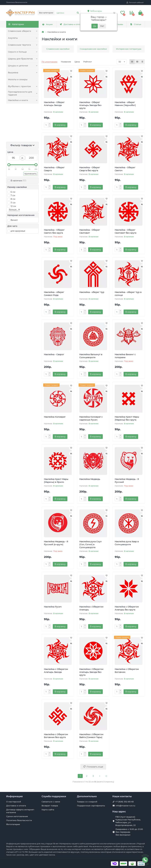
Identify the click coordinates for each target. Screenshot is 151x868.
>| (106, 776)
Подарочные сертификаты (91, 806)
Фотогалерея (13, 824)
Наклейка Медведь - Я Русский (127, 481)
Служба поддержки (54, 796)
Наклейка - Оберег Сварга (54, 169)
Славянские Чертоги (19, 45)
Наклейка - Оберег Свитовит (90, 231)
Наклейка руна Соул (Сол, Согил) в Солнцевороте (90, 544)
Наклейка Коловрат (55, 417)
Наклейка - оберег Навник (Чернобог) (125, 104)
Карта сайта (48, 810)
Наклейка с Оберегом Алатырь (91, 608)
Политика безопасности (17, 2)
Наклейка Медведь (90, 479)
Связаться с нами (51, 802)
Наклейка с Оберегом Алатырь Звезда (56, 671)
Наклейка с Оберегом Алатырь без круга (127, 608)
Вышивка (13, 73)
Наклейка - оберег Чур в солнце (128, 294)
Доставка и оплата (71, 24)
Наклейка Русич (53, 607)
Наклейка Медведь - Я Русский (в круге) (56, 543)
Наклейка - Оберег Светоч (125, 169)
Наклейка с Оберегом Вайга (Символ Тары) (91, 736)
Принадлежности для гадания (19, 93)
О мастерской (14, 802)
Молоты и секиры (17, 79)
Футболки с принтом (19, 86)
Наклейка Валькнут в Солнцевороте (91, 356)
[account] (135, 3)
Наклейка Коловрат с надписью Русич (91, 418)
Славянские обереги (19, 31)
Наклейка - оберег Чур (92, 292)
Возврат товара (50, 806)
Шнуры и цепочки (17, 66)
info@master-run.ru (125, 806)
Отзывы (117, 24)
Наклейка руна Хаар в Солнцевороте (127, 543)
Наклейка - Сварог (54, 354)
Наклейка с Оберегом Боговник (127, 671)
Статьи (136, 24)
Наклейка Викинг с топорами (125, 356)
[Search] (68, 13)
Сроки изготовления (17, 816)
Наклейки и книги (17, 100)
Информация (14, 796)
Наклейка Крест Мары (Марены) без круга (127, 418)
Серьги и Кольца (17, 52)
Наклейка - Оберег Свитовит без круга (125, 231)
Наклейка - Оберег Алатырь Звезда (54, 104)
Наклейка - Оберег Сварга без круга (90, 169)
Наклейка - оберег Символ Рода (54, 294)
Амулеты (13, 38)
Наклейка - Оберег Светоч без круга (54, 231)
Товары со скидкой (87, 802)
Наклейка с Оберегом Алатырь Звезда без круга (91, 672)
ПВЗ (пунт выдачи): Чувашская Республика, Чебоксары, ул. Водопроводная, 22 (128, 821)
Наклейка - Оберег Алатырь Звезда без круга (90, 105)
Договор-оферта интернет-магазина (20, 811)
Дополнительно (87, 796)
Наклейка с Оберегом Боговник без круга (56, 736)
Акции (47, 24)
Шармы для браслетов (20, 59)
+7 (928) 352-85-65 (125, 802)
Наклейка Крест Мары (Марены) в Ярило (56, 481)
